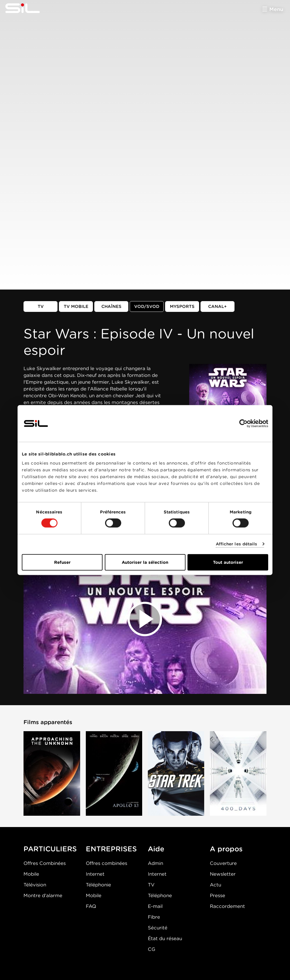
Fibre (154, 917)
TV (41, 306)
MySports (182, 306)
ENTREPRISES (111, 849)
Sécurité (158, 928)
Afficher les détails (237, 544)
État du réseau (165, 938)
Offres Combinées (45, 863)
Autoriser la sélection (145, 562)
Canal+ (217, 306)
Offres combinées (106, 863)
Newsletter (223, 874)
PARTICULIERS (50, 849)
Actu (216, 885)
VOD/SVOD (147, 306)
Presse (217, 895)
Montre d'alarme (43, 895)
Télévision (35, 885)
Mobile (31, 874)
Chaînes (111, 306)
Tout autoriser (228, 562)
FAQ (91, 906)
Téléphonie (98, 885)
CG (152, 949)
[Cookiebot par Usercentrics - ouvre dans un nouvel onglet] (243, 424)
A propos (226, 849)
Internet (95, 874)
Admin (155, 863)
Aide (156, 849)
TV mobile (76, 306)
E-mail (155, 906)
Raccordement (227, 906)
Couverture (223, 863)
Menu (276, 9)
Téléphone (160, 895)
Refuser (62, 562)
